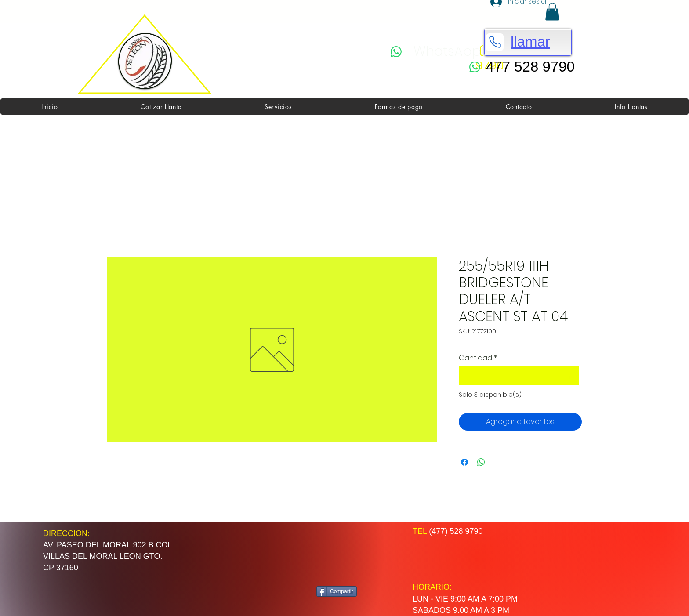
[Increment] (571, 376)
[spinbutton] (519, 376)
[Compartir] (337, 591)
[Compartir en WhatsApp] (481, 462)
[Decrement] (467, 376)
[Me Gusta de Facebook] (351, 554)
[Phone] (495, 42)
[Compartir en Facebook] (464, 462)
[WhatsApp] (436, 52)
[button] (552, 12)
